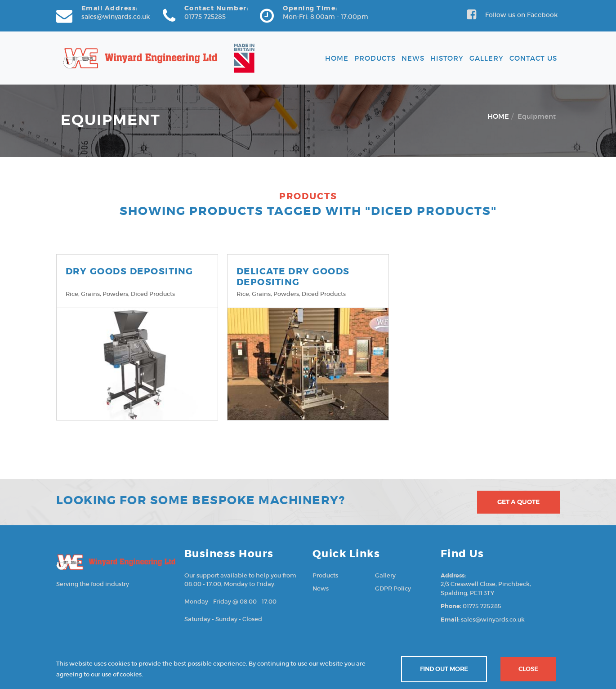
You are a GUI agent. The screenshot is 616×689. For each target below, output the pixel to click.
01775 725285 (205, 17)
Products (375, 58)
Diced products (153, 294)
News (413, 58)
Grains (90, 294)
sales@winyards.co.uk (116, 17)
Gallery (487, 58)
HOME (498, 116)
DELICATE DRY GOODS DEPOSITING (293, 277)
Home (337, 58)
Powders (115, 294)
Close (528, 669)
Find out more (444, 669)
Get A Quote (518, 502)
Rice (72, 294)
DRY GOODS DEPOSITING (129, 271)
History (447, 58)
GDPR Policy (393, 588)
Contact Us (533, 58)
